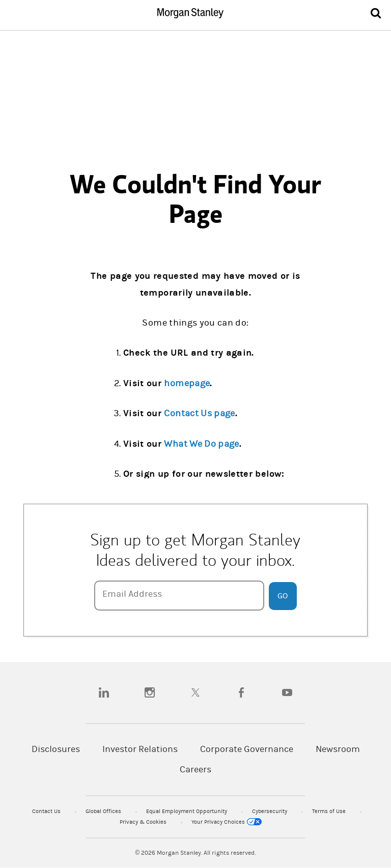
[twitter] (195, 692)
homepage (187, 383)
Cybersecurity (270, 811)
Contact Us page (199, 413)
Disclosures (56, 749)
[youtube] (287, 692)
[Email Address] (179, 596)
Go (283, 596)
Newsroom (338, 749)
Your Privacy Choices (227, 822)
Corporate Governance (247, 749)
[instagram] (150, 692)
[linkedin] (104, 692)
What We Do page (201, 444)
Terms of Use (330, 811)
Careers (195, 770)
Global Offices (104, 811)
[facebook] (241, 692)
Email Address (132, 594)
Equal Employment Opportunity (187, 811)
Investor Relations (140, 749)
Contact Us (47, 811)
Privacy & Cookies (144, 822)
